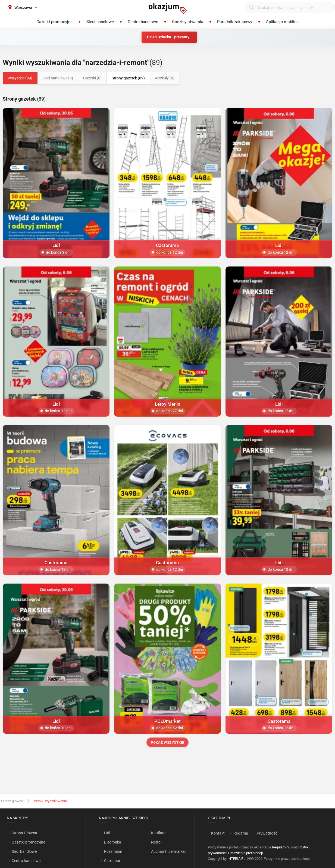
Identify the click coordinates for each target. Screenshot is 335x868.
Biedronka (113, 842)
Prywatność (267, 833)
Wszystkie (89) (20, 78)
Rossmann (113, 851)
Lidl (107, 833)
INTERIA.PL (236, 859)
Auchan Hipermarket (168, 851)
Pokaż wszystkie (167, 743)
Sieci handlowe (24, 851)
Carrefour (112, 861)
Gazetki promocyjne (28, 842)
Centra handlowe (26, 861)
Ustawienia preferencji (245, 853)
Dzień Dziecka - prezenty (168, 37)
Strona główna (12, 801)
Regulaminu (281, 847)
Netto (156, 842)
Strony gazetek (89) (128, 78)
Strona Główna (24, 833)
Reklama (241, 833)
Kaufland (159, 833)
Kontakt (218, 833)
